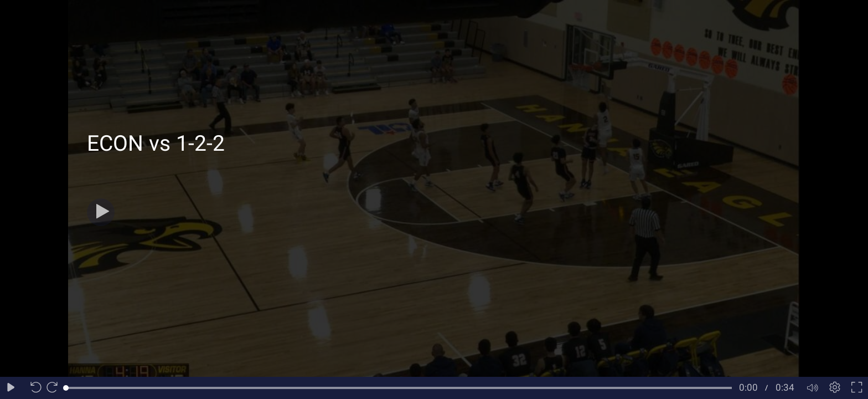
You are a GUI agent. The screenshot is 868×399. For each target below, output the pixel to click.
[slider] (399, 388)
